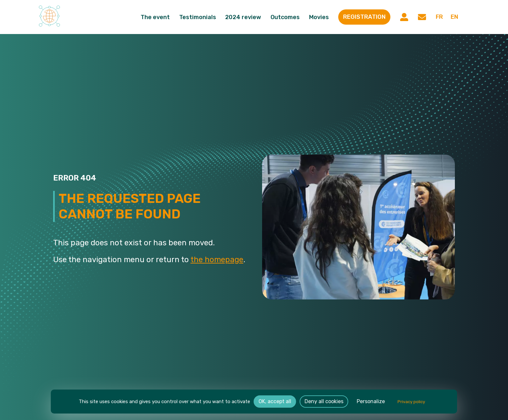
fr (439, 17)
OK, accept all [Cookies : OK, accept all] (275, 401)
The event (156, 17)
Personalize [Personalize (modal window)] (371, 401)
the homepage (217, 260)
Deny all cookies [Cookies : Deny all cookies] (324, 401)
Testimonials (198, 17)
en (454, 17)
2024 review (243, 17)
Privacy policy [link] (411, 402)
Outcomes (285, 17)
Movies (319, 17)
